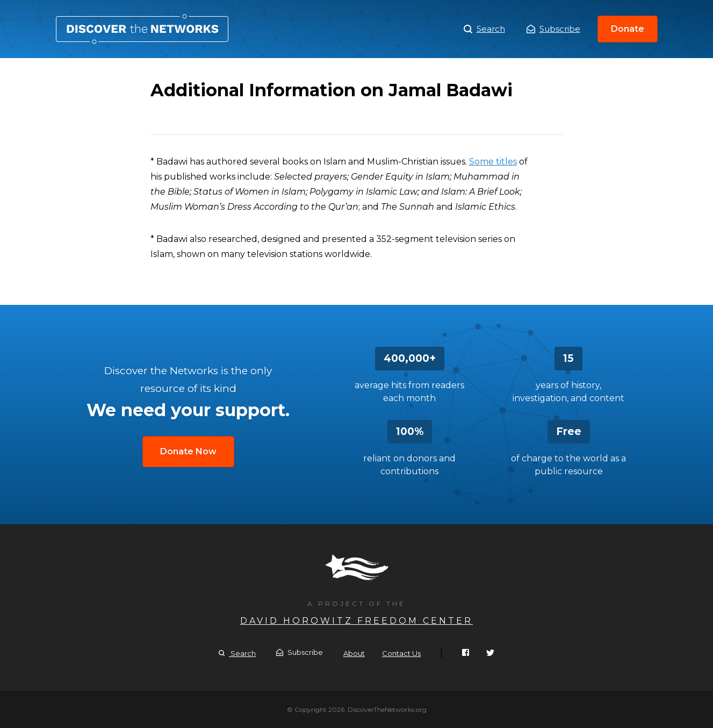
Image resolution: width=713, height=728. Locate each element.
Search (484, 29)
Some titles (493, 162)
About (354, 653)
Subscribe (553, 29)
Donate (628, 29)
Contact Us (401, 653)
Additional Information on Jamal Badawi (142, 29)
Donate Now (188, 451)
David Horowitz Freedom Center (356, 621)
